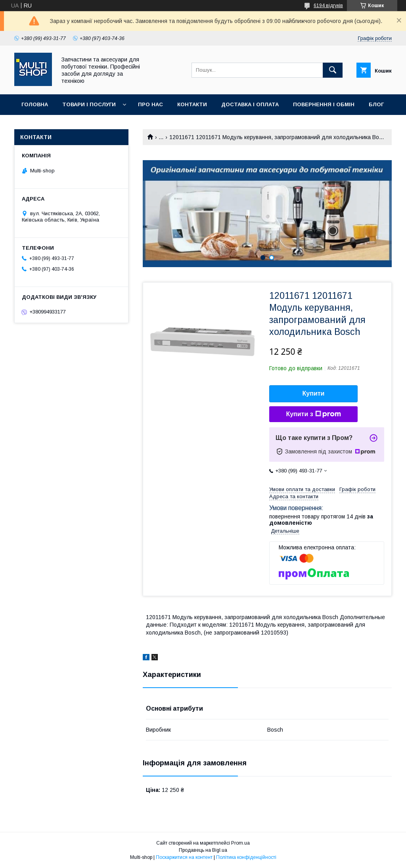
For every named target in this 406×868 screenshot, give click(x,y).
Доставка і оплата (250, 104)
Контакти (192, 104)
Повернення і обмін (324, 104)
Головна (35, 104)
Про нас (150, 104)
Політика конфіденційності (246, 857)
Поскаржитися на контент (184, 857)
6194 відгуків (328, 6)
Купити (314, 393)
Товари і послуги (89, 104)
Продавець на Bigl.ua (203, 850)
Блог (376, 104)
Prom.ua (240, 843)
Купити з (313, 414)
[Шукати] (333, 70)
